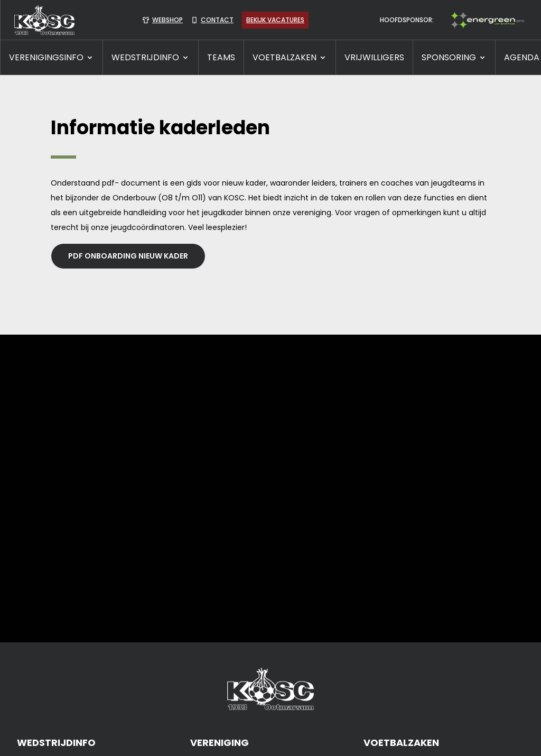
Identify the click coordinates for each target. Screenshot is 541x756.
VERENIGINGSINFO (52, 57)
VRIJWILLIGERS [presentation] (374, 57)
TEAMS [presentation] (221, 57)
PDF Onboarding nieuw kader (128, 256)
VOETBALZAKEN (290, 57)
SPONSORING (454, 57)
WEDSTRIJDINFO (151, 57)
